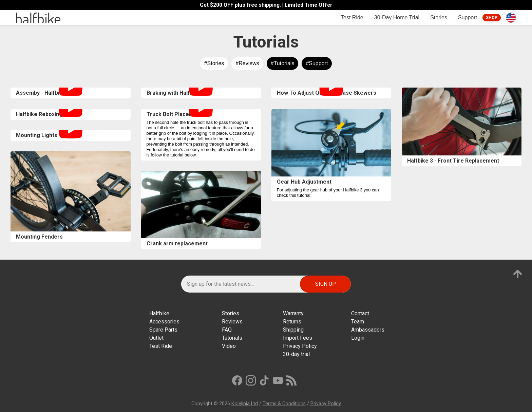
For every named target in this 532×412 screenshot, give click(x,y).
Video (229, 346)
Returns (292, 322)
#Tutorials (283, 63)
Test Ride (352, 17)
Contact (360, 313)
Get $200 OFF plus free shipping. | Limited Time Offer (266, 5)
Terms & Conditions (284, 404)
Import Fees (298, 338)
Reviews (232, 322)
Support (468, 17)
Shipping (293, 330)
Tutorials (232, 338)
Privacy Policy (300, 346)
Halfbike (159, 313)
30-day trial (296, 354)
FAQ (227, 330)
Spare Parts (163, 330)
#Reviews (247, 63)
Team (358, 322)
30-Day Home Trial (397, 17)
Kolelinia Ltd (245, 404)
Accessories (164, 322)
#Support (317, 63)
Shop (492, 18)
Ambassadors (368, 330)
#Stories (214, 63)
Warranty (293, 313)
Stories (439, 17)
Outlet (156, 338)
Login (358, 338)
